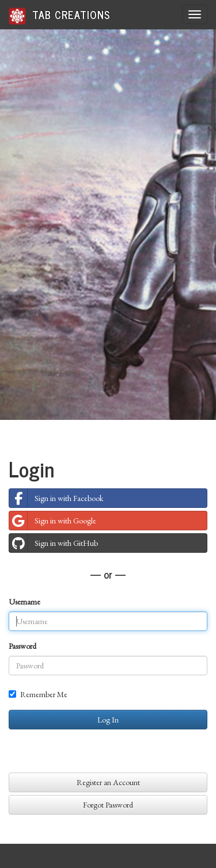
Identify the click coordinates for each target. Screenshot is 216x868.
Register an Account (108, 782)
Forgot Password (108, 805)
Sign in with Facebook (56, 498)
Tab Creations (60, 15)
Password (22, 646)
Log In (108, 720)
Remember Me (38, 694)
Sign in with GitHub (54, 543)
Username (24, 602)
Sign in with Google (53, 521)
